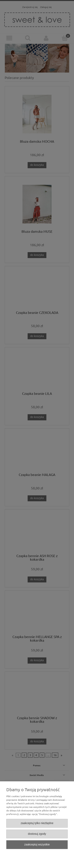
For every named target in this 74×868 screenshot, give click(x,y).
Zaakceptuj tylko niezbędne (37, 823)
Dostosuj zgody (37, 834)
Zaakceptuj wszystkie (37, 845)
